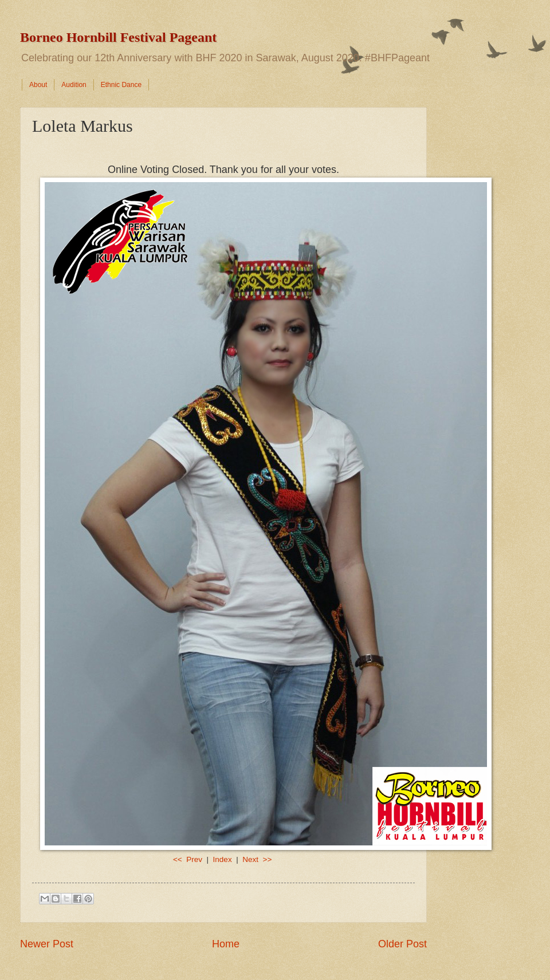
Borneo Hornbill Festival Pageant (118, 37)
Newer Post (47, 944)
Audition (74, 85)
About (38, 85)
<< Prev (189, 859)
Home (226, 944)
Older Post (402, 944)
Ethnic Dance (121, 85)
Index (223, 859)
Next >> (257, 859)
